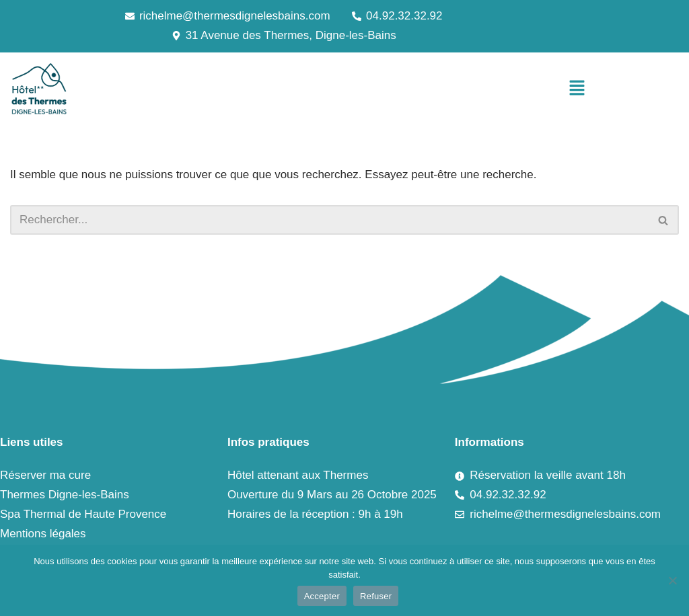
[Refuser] (672, 580)
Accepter (322, 596)
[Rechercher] (329, 220)
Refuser (376, 596)
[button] (577, 89)
